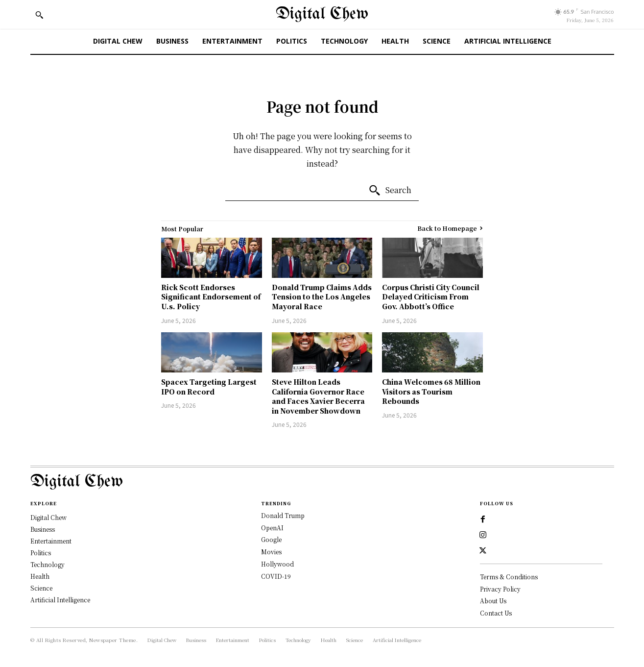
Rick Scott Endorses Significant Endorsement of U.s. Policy (211, 297)
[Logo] (322, 482)
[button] (39, 15)
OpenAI (272, 528)
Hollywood (277, 564)
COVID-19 (276, 576)
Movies (271, 552)
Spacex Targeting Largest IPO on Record (209, 387)
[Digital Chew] (322, 14)
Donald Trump (283, 515)
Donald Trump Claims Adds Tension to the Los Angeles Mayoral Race (322, 297)
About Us (493, 601)
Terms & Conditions (509, 577)
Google (271, 539)
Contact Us (496, 613)
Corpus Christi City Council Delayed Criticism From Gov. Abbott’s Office (431, 297)
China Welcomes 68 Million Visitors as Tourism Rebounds (431, 391)
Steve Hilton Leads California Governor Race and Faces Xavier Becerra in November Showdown (318, 396)
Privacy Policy (500, 589)
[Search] (390, 191)
